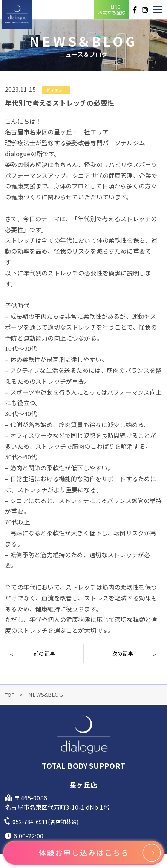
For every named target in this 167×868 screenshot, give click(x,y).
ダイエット (57, 90)
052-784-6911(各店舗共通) (50, 822)
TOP (11, 694)
